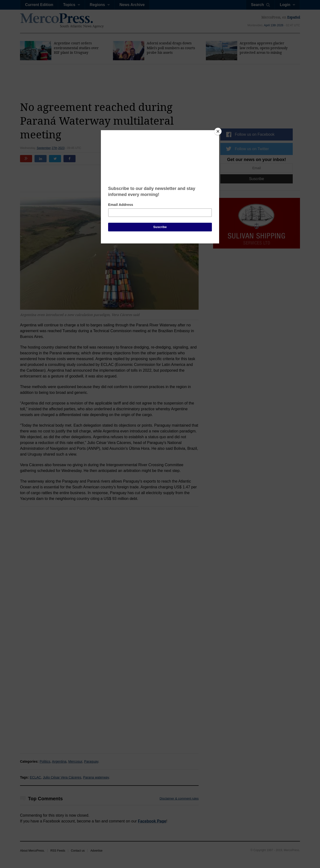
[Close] (218, 131)
